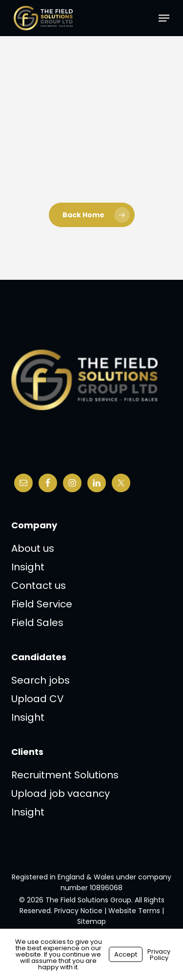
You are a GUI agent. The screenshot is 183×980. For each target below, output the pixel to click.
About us (33, 548)
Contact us (39, 585)
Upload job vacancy (61, 793)
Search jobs (41, 680)
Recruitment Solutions (65, 775)
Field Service (42, 604)
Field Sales (37, 623)
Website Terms (134, 911)
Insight (28, 567)
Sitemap (91, 921)
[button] (164, 18)
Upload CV (38, 699)
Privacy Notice (78, 911)
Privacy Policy (159, 955)
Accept (126, 954)
